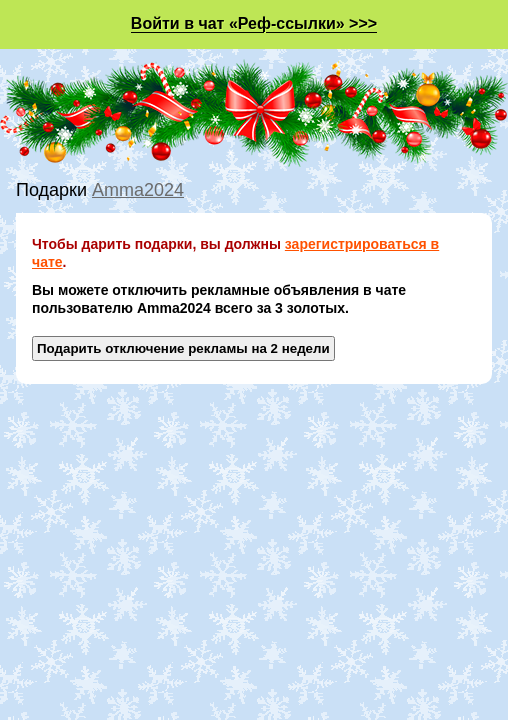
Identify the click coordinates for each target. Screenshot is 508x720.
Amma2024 (138, 190)
